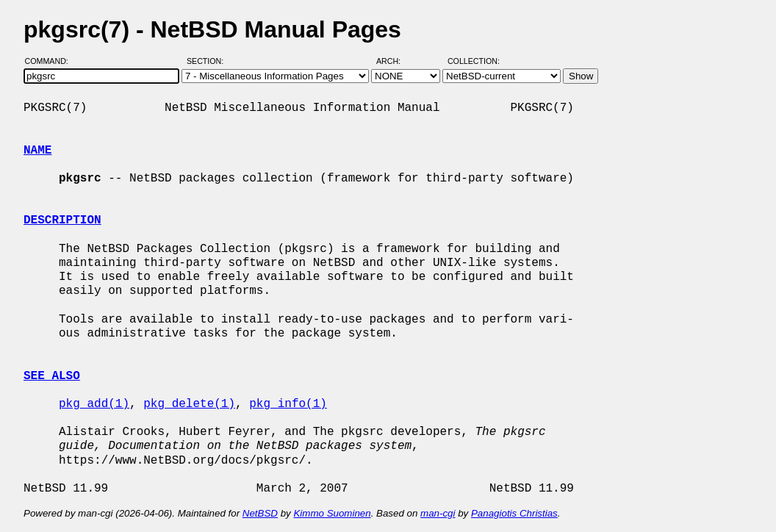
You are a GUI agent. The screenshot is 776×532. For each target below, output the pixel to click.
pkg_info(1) (288, 404)
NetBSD (260, 513)
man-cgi (438, 513)
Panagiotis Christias (514, 513)
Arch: (395, 61)
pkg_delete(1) (189, 404)
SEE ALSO (52, 376)
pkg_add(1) (94, 404)
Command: (51, 61)
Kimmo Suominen (332, 513)
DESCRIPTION (62, 220)
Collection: (474, 61)
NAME (37, 151)
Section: (208, 61)
